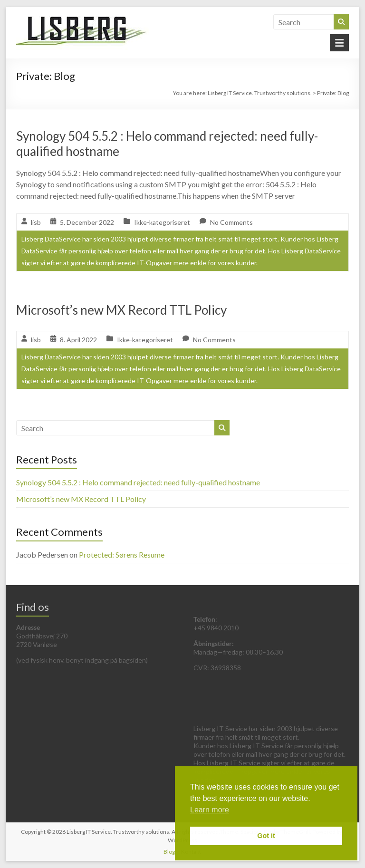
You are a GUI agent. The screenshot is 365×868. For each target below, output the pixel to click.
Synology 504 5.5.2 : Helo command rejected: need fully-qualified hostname (138, 482)
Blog (169, 852)
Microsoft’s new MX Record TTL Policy (121, 310)
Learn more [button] (210, 810)
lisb (36, 222)
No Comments (231, 222)
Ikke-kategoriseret (162, 222)
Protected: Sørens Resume (122, 555)
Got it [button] (266, 836)
